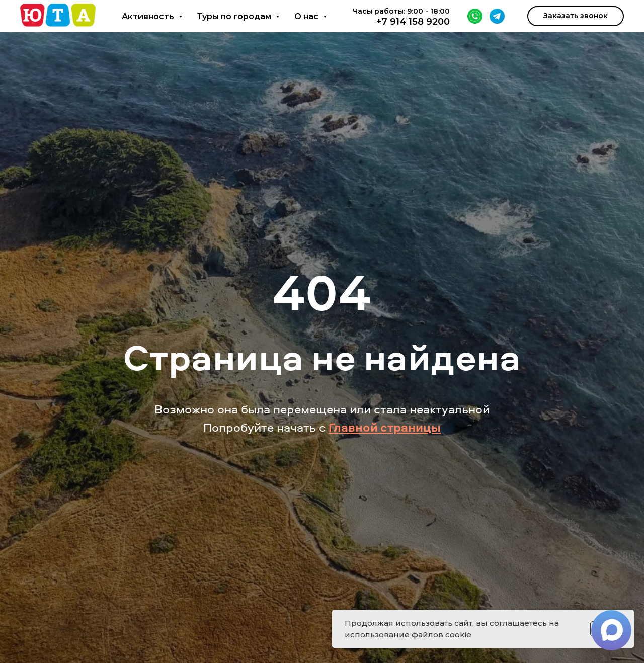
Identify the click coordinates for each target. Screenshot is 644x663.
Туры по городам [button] (235, 16)
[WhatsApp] (475, 16)
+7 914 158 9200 (413, 22)
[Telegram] (497, 16)
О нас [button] (307, 16)
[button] (576, 16)
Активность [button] (149, 16)
